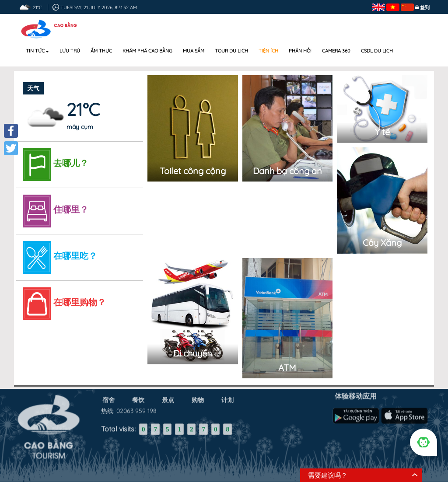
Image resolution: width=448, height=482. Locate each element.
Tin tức (37, 51)
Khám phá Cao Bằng (147, 51)
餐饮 (138, 398)
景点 (168, 398)
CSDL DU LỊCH (377, 51)
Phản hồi (300, 51)
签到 (425, 7)
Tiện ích (268, 51)
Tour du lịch (231, 51)
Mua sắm (194, 51)
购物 (198, 398)
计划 (227, 398)
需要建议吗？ (328, 475)
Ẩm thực (101, 51)
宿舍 (108, 398)
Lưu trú (70, 51)
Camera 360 (336, 51)
